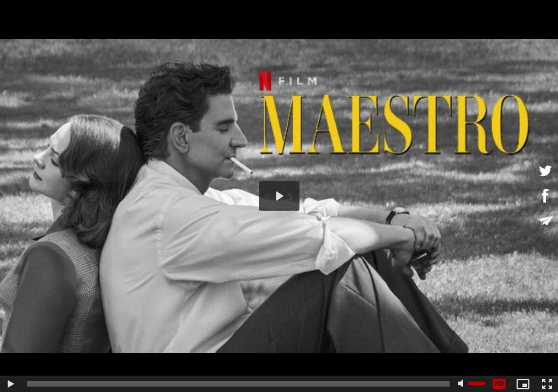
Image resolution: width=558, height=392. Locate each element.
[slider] (238, 384)
